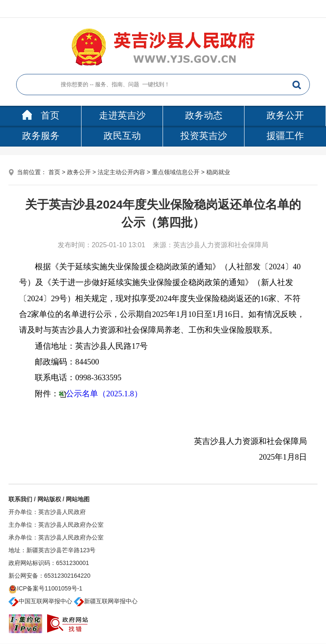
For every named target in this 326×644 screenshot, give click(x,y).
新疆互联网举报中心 (106, 601)
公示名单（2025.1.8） (104, 394)
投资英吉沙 (204, 136)
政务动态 (204, 115)
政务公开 (285, 115)
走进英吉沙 (122, 115)
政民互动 (122, 136)
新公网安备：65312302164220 (49, 576)
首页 (41, 115)
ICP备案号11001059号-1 (45, 588)
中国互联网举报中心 (40, 601)
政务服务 (41, 136)
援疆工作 (285, 136)
